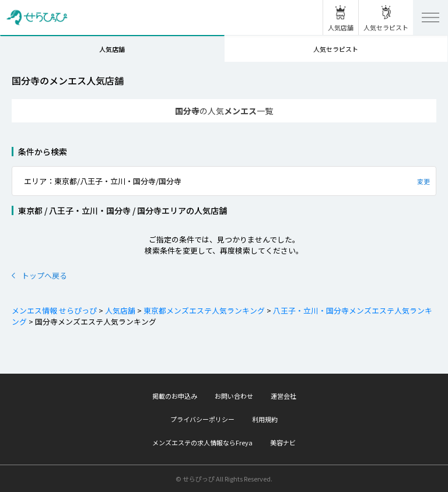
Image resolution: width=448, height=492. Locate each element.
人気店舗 (112, 49)
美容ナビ (283, 442)
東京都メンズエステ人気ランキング (203, 310)
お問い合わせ (234, 396)
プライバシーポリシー (202, 419)
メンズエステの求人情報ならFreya (202, 442)
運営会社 (283, 396)
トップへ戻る (39, 275)
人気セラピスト (336, 49)
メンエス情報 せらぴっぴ (54, 310)
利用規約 (265, 419)
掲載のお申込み (175, 396)
